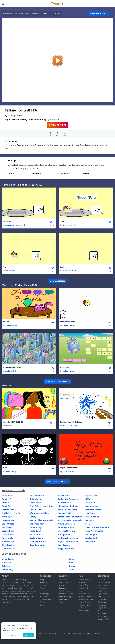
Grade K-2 (6, 499)
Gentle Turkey (11, 472)
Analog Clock (91, 538)
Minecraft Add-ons (86, 599)
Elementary (102, 588)
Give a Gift (63, 585)
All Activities (8, 496)
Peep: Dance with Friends (97, 527)
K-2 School (102, 599)
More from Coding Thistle (58, 381)
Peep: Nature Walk (94, 531)
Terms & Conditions (45, 634)
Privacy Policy (59, 634)
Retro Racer (63, 496)
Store (42, 605)
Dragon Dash (8, 531)
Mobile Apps (45, 594)
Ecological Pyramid (66, 531)
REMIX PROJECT (58, 125)
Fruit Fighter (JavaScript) (41, 506)
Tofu (62, 221)
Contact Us (96, 634)
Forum (43, 602)
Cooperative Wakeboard (15, 225)
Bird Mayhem (92, 506)
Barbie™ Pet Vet (9, 510)
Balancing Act (36, 499)
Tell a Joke (90, 503)
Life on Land (35, 510)
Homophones (64, 535)
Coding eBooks (46, 599)
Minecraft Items (85, 602)
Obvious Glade (68, 472)
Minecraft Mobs (85, 594)
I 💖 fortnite (10, 271)
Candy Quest (8, 524)
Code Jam (82, 608)
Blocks (72, 566)
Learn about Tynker (99, 13)
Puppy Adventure (66, 549)
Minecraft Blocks (85, 597)
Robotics (6, 566)
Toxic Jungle (7, 538)
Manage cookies (9, 635)
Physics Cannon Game (68, 542)
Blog (42, 580)
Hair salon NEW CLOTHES (13, 422)
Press (42, 588)
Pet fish (6, 322)
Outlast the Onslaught (68, 499)
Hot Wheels (7, 527)
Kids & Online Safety (74, 634)
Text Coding (7, 570)
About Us (44, 582)
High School (102, 594)
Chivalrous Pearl (69, 271)
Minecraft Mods (85, 605)
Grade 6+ (6, 506)
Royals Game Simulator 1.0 (71, 468)
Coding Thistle (15, 116)
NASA (88, 499)
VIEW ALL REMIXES (58, 281)
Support (43, 585)
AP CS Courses (103, 597)
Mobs (71, 570)
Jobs (42, 591)
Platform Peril (64, 503)
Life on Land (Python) (68, 506)
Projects (25, 13)
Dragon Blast (8, 520)
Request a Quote (104, 619)
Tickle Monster (36, 503)
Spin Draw (90, 513)
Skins (71, 559)
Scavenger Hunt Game (12, 367)
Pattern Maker (92, 517)
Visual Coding (8, 559)
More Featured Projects (57, 482)
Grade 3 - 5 (7, 503)
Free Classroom (104, 585)
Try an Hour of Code (14, 491)
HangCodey (65, 367)
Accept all (28, 635)
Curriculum (64, 582)
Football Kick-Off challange (71, 422)
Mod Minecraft (9, 542)
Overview (63, 580)
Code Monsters (9, 549)
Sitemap (43, 597)
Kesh (62, 267)
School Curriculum (105, 582)
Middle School (103, 591)
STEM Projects (103, 616)
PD (99, 611)
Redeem (62, 588)
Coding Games (84, 580)
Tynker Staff (53, 120)
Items (71, 563)
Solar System (64, 545)
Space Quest (35, 531)
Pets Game (35, 535)
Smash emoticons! (68, 322)
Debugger (90, 520)
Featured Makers (66, 594)
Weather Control (37, 496)
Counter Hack (8, 535)
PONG (5, 468)
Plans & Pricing (65, 597)
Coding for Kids (11, 13)
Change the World (38, 542)
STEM (88, 524)
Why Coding (64, 591)
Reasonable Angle (70, 426)
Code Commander (38, 545)
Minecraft (6, 563)
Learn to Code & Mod (14, 554)
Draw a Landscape (66, 524)
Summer (63, 602)
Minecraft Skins (85, 585)
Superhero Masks (66, 527)
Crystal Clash (92, 496)
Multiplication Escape (68, 538)
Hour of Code (84, 611)
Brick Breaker (8, 545)
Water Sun (9, 426)
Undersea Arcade (93, 510)
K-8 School (102, 602)
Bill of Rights (91, 535)
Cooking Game (36, 538)
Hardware (90, 542)
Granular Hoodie (69, 225)
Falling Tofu (7, 221)
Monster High (36, 527)
